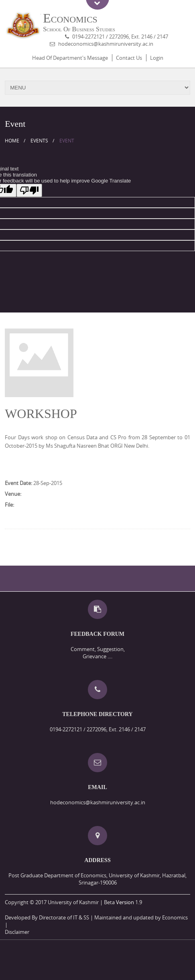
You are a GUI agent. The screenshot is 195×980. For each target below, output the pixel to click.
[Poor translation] (29, 190)
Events (39, 141)
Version (125, 902)
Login (157, 58)
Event (67, 141)
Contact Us (129, 58)
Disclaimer (17, 932)
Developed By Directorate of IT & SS (47, 917)
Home (12, 141)
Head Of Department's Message (70, 58)
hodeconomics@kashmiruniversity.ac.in (106, 44)
